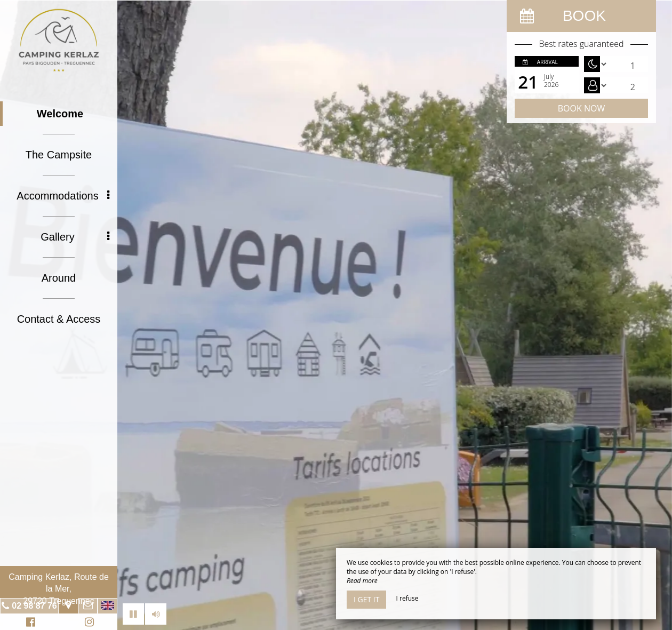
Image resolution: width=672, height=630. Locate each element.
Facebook (29, 623)
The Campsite (59, 155)
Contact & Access (59, 319)
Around (59, 278)
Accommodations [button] (63, 196)
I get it (366, 599)
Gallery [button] (75, 237)
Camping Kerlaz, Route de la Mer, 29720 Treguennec (59, 589)
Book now (581, 108)
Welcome (60, 114)
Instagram (87, 623)
